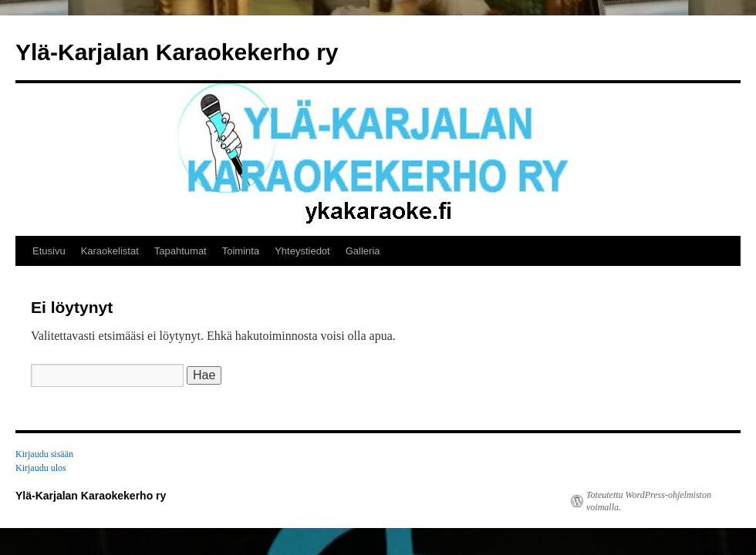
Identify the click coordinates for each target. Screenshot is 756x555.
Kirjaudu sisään (44, 454)
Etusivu (49, 251)
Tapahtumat (181, 251)
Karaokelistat (110, 251)
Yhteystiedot (302, 251)
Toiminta (241, 251)
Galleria (363, 251)
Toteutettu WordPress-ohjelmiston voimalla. (649, 501)
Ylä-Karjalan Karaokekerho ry (177, 52)
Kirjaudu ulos (41, 468)
